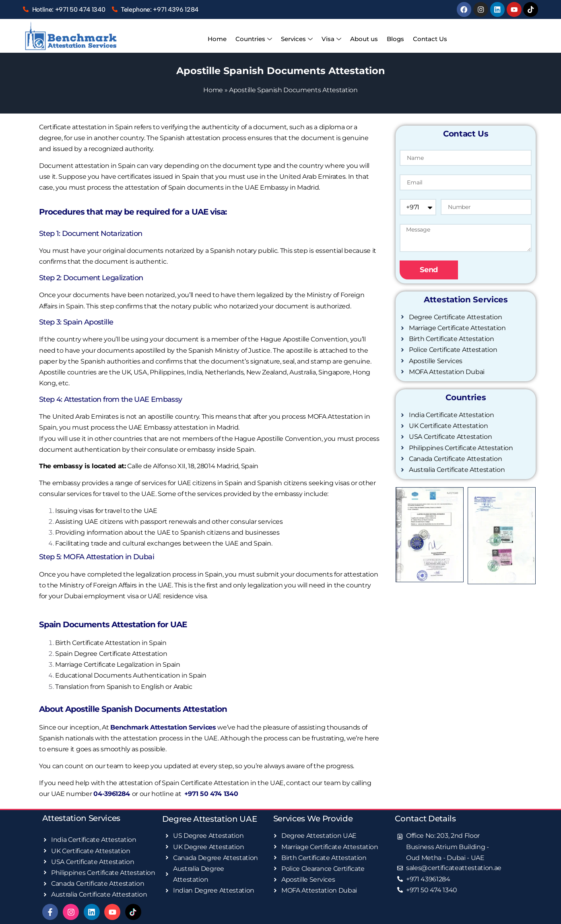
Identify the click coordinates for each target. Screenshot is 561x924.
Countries (255, 39)
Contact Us (428, 39)
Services (298, 39)
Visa (331, 39)
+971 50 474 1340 (211, 793)
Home (220, 39)
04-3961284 (112, 793)
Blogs (394, 39)
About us (363, 39)
